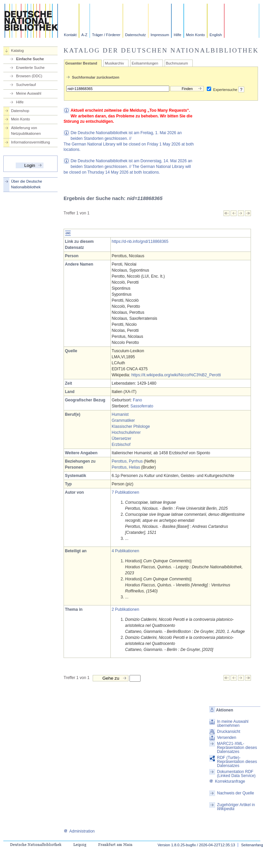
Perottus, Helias (126, 467)
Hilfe (177, 35)
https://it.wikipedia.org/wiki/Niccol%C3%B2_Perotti (176, 375)
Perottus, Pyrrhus (127, 461)
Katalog (17, 51)
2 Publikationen (125, 609)
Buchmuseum (177, 63)
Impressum (160, 35)
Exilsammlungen (145, 63)
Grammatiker (123, 420)
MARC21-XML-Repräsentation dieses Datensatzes (237, 748)
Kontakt (70, 35)
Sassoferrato (142, 406)
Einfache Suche (30, 59)
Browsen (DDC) (29, 76)
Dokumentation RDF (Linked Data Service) (236, 774)
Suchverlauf (26, 85)
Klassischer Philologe (131, 426)
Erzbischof (121, 445)
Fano (137, 400)
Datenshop (20, 111)
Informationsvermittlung (30, 142)
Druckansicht (228, 732)
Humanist (120, 414)
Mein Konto (196, 35)
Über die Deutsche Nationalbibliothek (27, 184)
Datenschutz (136, 35)
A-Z (84, 35)
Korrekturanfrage (227, 781)
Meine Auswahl (29, 93)
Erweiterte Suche (30, 68)
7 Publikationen (125, 492)
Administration (79, 831)
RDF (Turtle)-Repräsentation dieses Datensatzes (237, 762)
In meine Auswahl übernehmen (233, 724)
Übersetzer (122, 439)
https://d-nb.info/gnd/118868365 (140, 242)
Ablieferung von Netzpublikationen (26, 131)
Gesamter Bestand (81, 63)
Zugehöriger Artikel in (236, 807)
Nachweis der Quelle (235, 793)
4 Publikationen (125, 551)
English (216, 35)
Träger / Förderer (106, 35)
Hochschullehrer (126, 432)
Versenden (226, 738)
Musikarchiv (114, 63)
